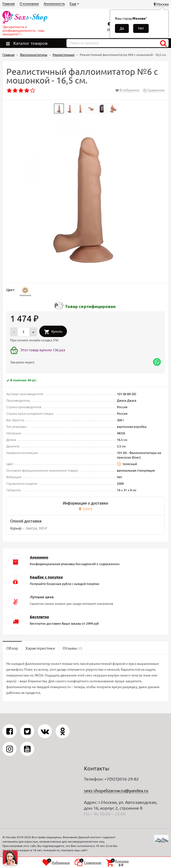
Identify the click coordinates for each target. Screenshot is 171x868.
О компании (29, 3)
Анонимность (54, 3)
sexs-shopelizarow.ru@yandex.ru (116, 790)
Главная (9, 3)
